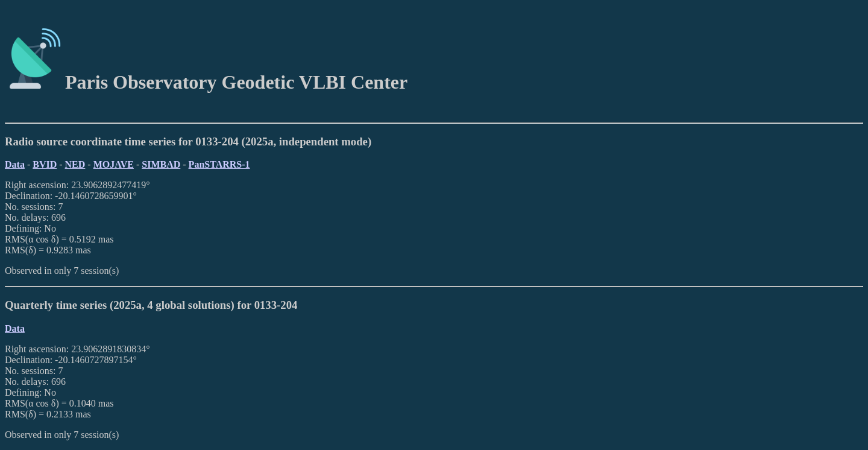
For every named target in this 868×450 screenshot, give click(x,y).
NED (75, 164)
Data (15, 164)
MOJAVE (114, 164)
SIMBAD (161, 164)
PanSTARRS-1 (219, 164)
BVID (45, 164)
